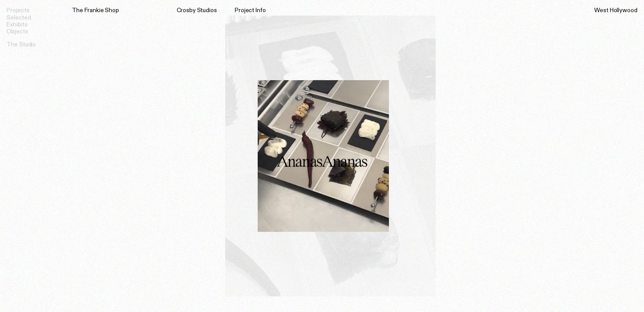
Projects (18, 10)
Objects (17, 31)
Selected (19, 17)
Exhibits (17, 24)
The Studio (21, 44)
